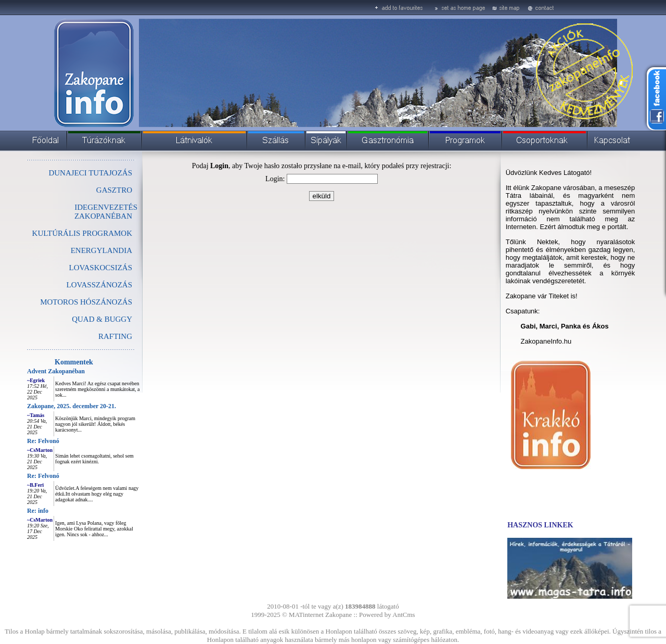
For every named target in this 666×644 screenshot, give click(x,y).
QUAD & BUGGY (102, 319)
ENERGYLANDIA (101, 250)
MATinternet (306, 615)
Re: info (38, 511)
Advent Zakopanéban (56, 371)
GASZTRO (114, 190)
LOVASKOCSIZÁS (101, 268)
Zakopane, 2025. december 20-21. (72, 406)
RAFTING (115, 336)
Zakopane (338, 615)
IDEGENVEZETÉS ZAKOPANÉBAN (106, 212)
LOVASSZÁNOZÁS (99, 285)
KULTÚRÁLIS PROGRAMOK (82, 233)
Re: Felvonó (43, 441)
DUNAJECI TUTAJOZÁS (90, 173)
